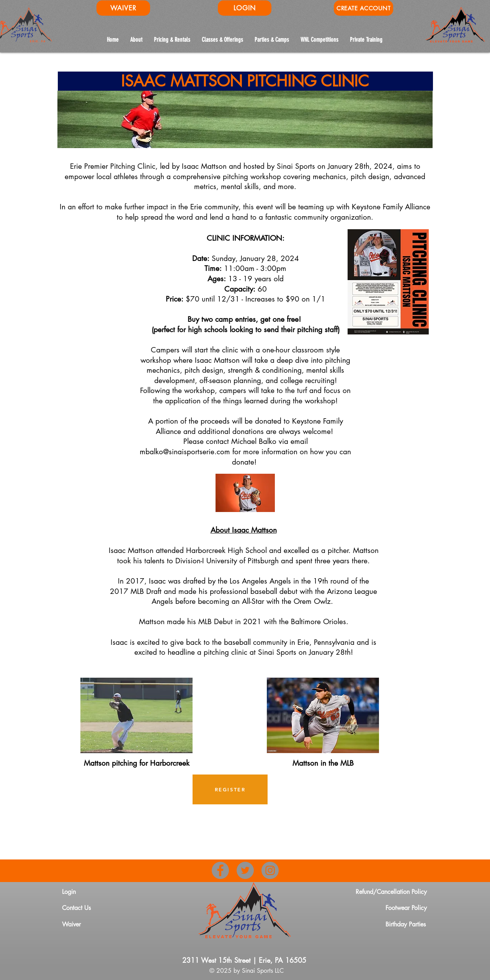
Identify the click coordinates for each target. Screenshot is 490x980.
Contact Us (76, 908)
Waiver (71, 924)
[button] (319, 40)
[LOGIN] (245, 8)
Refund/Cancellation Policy (391, 892)
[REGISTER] (230, 789)
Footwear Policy (406, 908)
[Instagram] (270, 870)
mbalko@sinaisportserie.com (185, 452)
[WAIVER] (123, 8)
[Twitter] (245, 870)
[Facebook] (220, 870)
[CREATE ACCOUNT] (363, 8)
